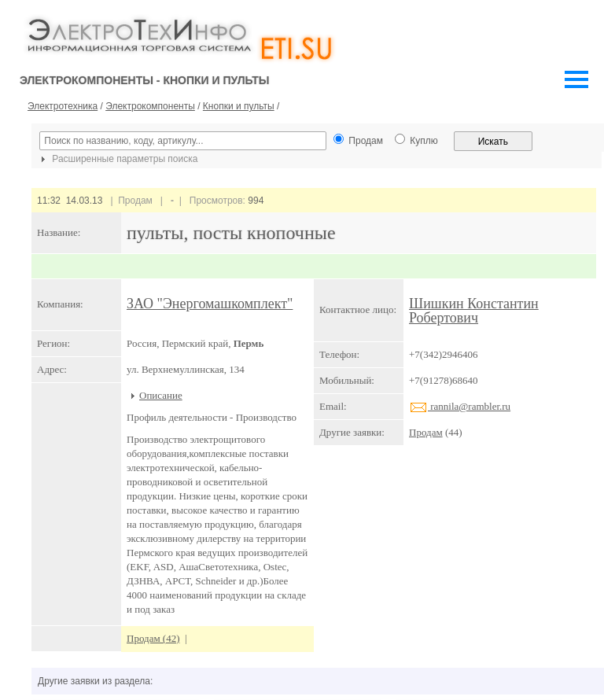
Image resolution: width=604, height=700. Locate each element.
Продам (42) (153, 638)
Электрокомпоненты (150, 106)
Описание (161, 395)
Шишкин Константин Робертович (474, 311)
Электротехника (63, 106)
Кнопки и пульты (239, 106)
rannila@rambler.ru (460, 406)
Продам (426, 432)
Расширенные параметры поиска (117, 159)
